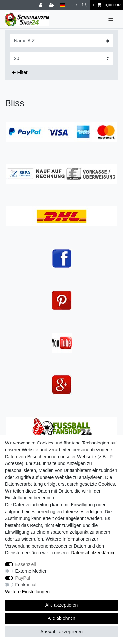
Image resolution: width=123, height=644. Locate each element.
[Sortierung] (61, 41)
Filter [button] (20, 73)
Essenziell (26, 564)
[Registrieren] (52, 5)
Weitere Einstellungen (27, 592)
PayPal (23, 578)
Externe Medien (31, 571)
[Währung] (73, 5)
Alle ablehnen (61, 618)
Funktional (26, 585)
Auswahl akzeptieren (61, 632)
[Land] (62, 5)
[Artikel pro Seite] (61, 58)
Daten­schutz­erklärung (93, 553)
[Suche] (84, 5)
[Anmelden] (41, 5)
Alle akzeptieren (62, 605)
